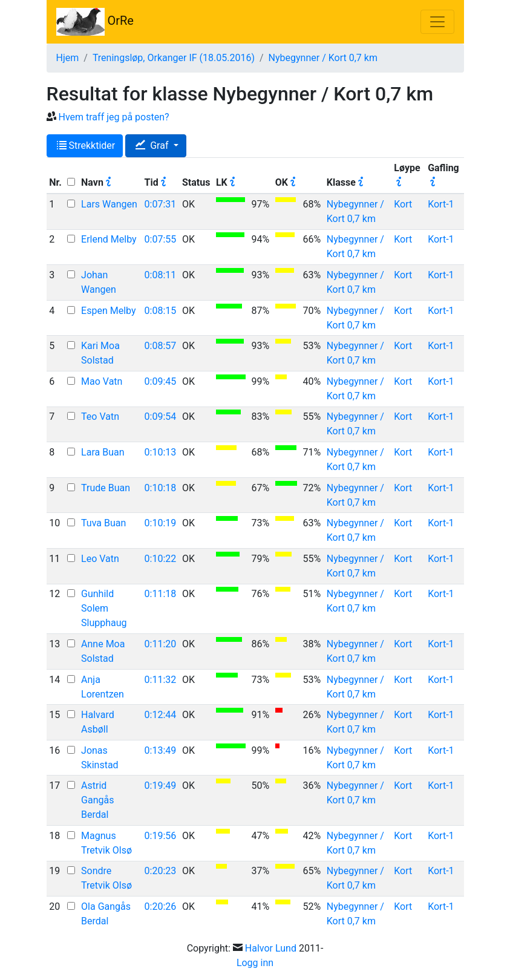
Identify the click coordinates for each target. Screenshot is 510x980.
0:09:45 (161, 381)
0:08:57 (161, 346)
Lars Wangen (109, 204)
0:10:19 (161, 523)
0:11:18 (161, 594)
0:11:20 (161, 644)
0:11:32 (161, 680)
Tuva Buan (103, 523)
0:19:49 (161, 786)
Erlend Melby (109, 239)
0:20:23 (161, 871)
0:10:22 (161, 559)
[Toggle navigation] (437, 22)
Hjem (68, 58)
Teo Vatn (100, 416)
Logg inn (255, 963)
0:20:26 (161, 906)
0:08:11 (161, 275)
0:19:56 (161, 836)
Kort (403, 204)
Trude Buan (106, 488)
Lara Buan (103, 452)
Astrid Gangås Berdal (97, 800)
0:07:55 (161, 239)
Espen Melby (108, 311)
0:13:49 (161, 750)
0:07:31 (161, 204)
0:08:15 (161, 311)
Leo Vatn (100, 559)
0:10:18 (161, 488)
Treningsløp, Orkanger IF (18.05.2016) (174, 58)
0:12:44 (161, 715)
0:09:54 (161, 416)
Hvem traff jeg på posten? (113, 117)
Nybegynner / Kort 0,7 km (323, 58)
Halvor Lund (271, 948)
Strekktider (86, 145)
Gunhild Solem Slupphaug (104, 608)
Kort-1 (441, 204)
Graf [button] (153, 145)
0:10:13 (161, 452)
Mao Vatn (102, 381)
